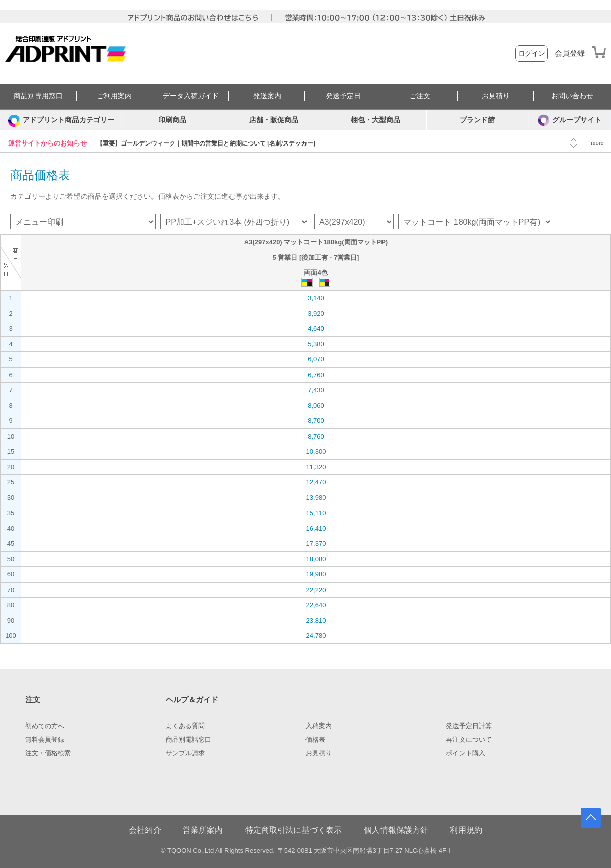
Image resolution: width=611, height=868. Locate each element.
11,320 (316, 467)
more (597, 143)
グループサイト (569, 120)
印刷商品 (172, 120)
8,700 (316, 421)
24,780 (316, 636)
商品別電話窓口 (188, 740)
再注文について (469, 740)
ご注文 (420, 96)
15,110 (316, 513)
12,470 (316, 482)
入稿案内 (319, 726)
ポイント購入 (466, 753)
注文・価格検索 (48, 753)
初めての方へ (45, 726)
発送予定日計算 (469, 726)
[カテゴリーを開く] (61, 120)
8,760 (316, 436)
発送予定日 (343, 96)
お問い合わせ (572, 96)
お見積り (496, 96)
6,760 (316, 375)
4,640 (316, 329)
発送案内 (267, 96)
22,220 (316, 590)
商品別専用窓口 (38, 96)
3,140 (316, 298)
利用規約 (466, 830)
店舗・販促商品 (274, 120)
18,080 (316, 559)
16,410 (316, 528)
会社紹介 (145, 830)
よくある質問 (185, 726)
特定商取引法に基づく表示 (293, 830)
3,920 (316, 313)
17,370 (316, 544)
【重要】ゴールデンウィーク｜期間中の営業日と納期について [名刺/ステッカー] (206, 143)
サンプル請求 (185, 753)
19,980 (316, 574)
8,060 (316, 406)
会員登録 (570, 53)
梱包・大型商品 (375, 120)
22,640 (316, 605)
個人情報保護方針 (396, 830)
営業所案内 (203, 830)
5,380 (316, 344)
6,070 (316, 359)
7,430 (316, 390)
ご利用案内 (114, 96)
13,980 (316, 498)
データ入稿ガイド (191, 96)
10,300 (316, 451)
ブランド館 (477, 120)
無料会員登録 (45, 740)
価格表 (315, 740)
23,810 (316, 621)
